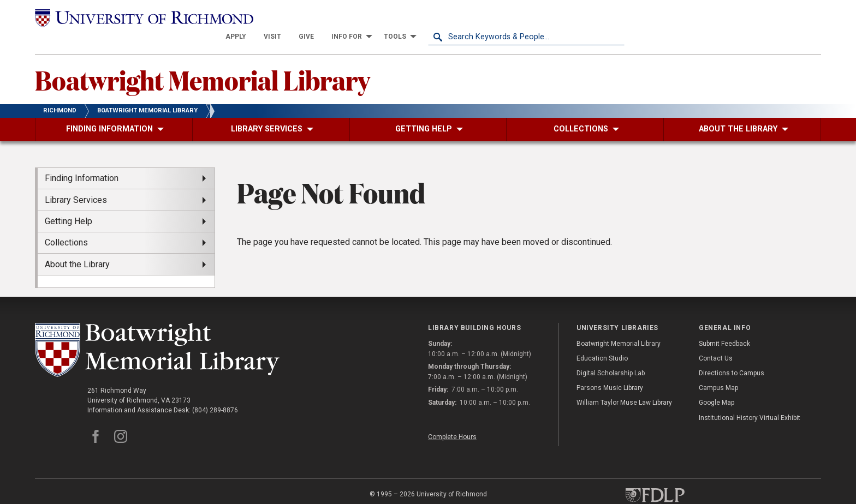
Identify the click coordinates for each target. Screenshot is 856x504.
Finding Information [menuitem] (82, 159)
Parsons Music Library (610, 369)
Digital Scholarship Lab (611, 354)
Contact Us (716, 339)
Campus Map (718, 369)
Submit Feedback (724, 324)
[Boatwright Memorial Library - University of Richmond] (157, 331)
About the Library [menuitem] (77, 245)
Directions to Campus (732, 354)
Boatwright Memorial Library (203, 61)
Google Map (717, 383)
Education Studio (602, 339)
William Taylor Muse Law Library (624, 383)
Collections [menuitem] (66, 223)
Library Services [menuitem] (76, 180)
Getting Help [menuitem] (69, 202)
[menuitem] (432, 17)
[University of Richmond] (133, 17)
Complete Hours (452, 417)
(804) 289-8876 (215, 391)
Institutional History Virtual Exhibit (750, 398)
